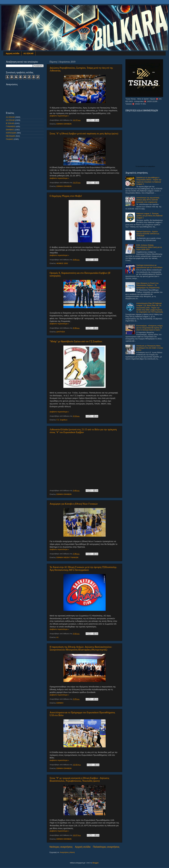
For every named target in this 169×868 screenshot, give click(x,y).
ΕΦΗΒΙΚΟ (10, 130)
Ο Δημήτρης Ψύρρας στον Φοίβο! (66, 196)
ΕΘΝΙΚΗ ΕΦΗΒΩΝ (64, 124)
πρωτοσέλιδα (141, 166)
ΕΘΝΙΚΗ (60, 703)
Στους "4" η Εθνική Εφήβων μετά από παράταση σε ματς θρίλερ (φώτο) (84, 134)
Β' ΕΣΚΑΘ (10, 123)
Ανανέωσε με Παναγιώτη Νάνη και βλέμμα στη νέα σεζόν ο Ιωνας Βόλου (150, 348)
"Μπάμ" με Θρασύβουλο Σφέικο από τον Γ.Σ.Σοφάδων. (76, 341)
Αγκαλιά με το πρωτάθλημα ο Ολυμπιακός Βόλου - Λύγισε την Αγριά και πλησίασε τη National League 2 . (149, 181)
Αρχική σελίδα (13, 53)
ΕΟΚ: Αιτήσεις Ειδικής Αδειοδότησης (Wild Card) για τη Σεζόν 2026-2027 (149, 247)
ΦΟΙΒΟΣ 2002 (62, 263)
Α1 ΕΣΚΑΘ (28, 53)
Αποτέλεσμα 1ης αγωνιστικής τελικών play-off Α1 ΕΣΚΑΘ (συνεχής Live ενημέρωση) (148, 200)
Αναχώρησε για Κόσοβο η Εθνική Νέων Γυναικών (74, 504)
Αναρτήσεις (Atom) (67, 852)
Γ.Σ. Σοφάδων (62, 420)
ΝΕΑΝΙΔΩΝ (11, 136)
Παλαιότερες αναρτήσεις (106, 847)
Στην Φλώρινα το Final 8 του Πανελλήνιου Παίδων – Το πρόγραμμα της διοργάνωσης (148, 285)
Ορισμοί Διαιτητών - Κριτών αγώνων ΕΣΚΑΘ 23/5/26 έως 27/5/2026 (148, 234)
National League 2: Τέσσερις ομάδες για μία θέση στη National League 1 (149, 216)
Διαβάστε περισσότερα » (59, 116)
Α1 (57, 637)
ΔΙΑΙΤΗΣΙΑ (61, 332)
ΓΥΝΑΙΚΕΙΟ (11, 126)
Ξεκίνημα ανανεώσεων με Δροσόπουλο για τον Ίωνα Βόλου (149, 266)
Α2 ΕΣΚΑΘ (10, 120)
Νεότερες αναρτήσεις (61, 847)
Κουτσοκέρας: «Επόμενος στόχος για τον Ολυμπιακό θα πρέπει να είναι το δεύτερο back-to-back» (149, 328)
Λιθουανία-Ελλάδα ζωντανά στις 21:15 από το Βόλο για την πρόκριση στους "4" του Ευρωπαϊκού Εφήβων (83, 431)
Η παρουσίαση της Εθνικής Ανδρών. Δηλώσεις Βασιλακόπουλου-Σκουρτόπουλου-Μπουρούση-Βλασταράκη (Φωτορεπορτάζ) (81, 648)
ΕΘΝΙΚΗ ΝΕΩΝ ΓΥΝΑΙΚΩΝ (67, 557)
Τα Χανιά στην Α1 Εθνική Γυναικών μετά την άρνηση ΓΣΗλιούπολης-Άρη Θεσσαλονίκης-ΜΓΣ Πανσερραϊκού (83, 569)
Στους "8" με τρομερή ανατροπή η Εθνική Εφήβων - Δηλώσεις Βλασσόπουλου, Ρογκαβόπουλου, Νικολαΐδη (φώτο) (79, 779)
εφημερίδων (152, 166)
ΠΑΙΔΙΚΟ (10, 139)
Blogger (95, 863)
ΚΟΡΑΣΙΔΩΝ (11, 133)
